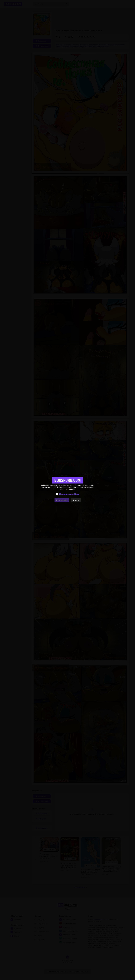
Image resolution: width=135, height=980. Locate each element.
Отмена (76, 500)
